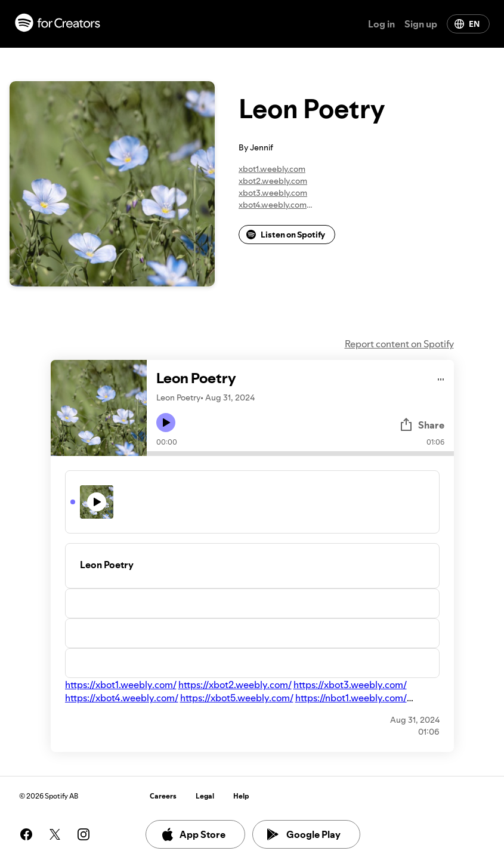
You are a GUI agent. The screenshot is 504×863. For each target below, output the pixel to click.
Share (422, 425)
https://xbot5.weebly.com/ (237, 698)
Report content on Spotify (399, 344)
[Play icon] (166, 423)
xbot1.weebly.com (272, 169)
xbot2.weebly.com (273, 181)
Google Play (304, 834)
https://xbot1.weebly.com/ (121, 685)
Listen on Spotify (286, 235)
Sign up (421, 24)
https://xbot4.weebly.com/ (122, 698)
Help (241, 796)
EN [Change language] (467, 24)
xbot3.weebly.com (273, 193)
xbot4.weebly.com (273, 205)
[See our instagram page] (84, 834)
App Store (193, 834)
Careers (163, 796)
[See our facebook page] (26, 834)
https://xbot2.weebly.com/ (235, 685)
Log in (381, 24)
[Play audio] (441, 377)
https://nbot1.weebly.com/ (351, 698)
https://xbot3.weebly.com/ (350, 685)
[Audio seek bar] (300, 454)
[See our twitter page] (55, 834)
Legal (205, 796)
